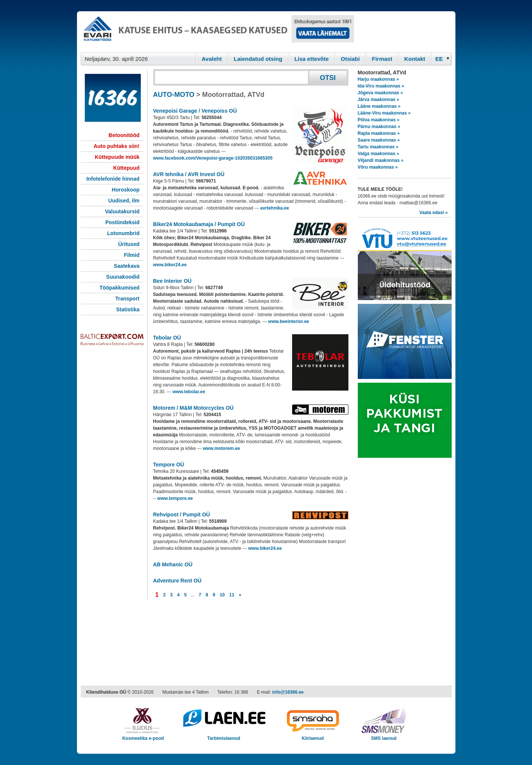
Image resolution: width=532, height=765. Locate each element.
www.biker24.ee (170, 265)
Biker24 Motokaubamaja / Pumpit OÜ (199, 224)
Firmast (382, 59)
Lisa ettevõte (312, 59)
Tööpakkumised (120, 288)
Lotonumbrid (123, 233)
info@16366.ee (288, 692)
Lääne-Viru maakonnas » (384, 113)
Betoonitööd (124, 135)
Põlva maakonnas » (379, 120)
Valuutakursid (122, 211)
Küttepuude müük (117, 157)
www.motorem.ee (221, 448)
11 (232, 595)
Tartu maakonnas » (378, 147)
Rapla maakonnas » (379, 133)
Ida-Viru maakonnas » (381, 86)
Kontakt (415, 59)
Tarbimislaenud (224, 736)
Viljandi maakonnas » (381, 160)
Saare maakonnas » (379, 140)
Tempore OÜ (169, 465)
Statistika (128, 309)
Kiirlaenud (313, 736)
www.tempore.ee (175, 498)
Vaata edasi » (433, 213)
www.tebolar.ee (189, 392)
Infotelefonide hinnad (113, 179)
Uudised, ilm (124, 201)
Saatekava (127, 266)
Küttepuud (127, 168)
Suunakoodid (123, 277)
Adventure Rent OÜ (177, 581)
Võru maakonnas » (378, 167)
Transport (127, 299)
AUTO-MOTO (174, 95)
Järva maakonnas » (379, 100)
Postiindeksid (122, 222)
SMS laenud (384, 736)
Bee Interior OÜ (173, 281)
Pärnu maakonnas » (379, 127)
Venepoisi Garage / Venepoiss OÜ (195, 111)
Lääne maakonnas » (379, 106)
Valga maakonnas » (379, 154)
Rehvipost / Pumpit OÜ (182, 515)
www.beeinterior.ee (289, 321)
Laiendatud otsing (258, 59)
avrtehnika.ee (275, 208)
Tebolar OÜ (167, 338)
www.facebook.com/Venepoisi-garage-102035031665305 (213, 158)
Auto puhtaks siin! (116, 146)
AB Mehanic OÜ (173, 564)
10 (222, 595)
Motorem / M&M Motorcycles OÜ (194, 408)
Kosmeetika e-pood (143, 736)
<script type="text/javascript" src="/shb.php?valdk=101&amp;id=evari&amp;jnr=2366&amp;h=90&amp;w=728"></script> (217, 32)
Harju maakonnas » (378, 79)
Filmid (132, 255)
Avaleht (212, 59)
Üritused (129, 244)
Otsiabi (350, 59)
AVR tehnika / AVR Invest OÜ (189, 174)
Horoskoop (126, 190)
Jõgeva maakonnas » (381, 93)
